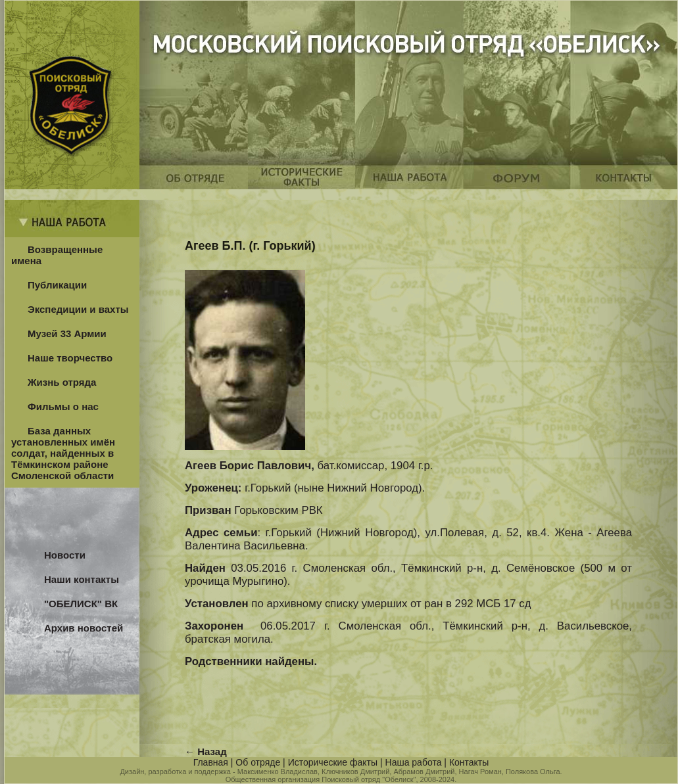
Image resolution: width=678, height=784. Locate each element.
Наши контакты (82, 579)
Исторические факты (333, 762)
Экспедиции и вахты (78, 309)
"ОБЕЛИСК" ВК (81, 604)
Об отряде (258, 762)
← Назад (206, 751)
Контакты (469, 762)
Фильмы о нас (63, 406)
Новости (65, 555)
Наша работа (414, 762)
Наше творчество (70, 358)
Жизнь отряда (62, 382)
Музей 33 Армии (67, 334)
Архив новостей (84, 628)
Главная (211, 762)
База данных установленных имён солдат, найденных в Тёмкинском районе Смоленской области (63, 453)
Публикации (57, 285)
